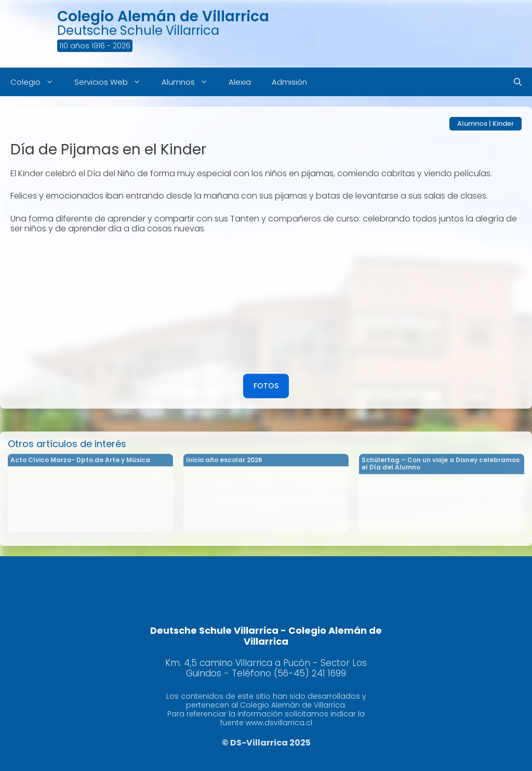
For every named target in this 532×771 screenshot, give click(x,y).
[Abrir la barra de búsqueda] (518, 82)
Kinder (503, 123)
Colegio (37, 82)
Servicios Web (113, 82)
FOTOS (266, 386)
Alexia (240, 82)
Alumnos (190, 82)
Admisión (289, 82)
